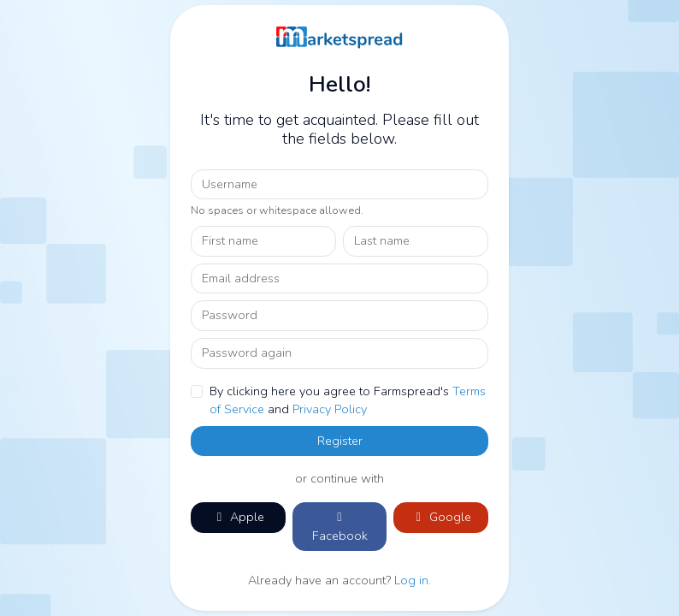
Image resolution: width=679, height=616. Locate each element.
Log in (411, 580)
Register (340, 441)
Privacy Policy (330, 409)
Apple (238, 517)
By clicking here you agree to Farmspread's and (348, 400)
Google (441, 517)
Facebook (340, 527)
